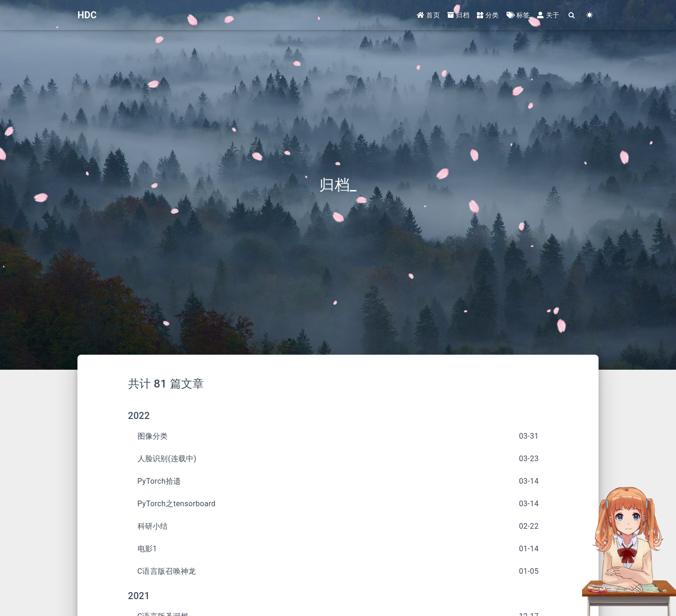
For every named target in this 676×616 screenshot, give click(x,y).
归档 (458, 15)
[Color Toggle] (590, 15)
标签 (518, 15)
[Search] (572, 15)
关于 (548, 15)
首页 (428, 15)
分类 (488, 15)
